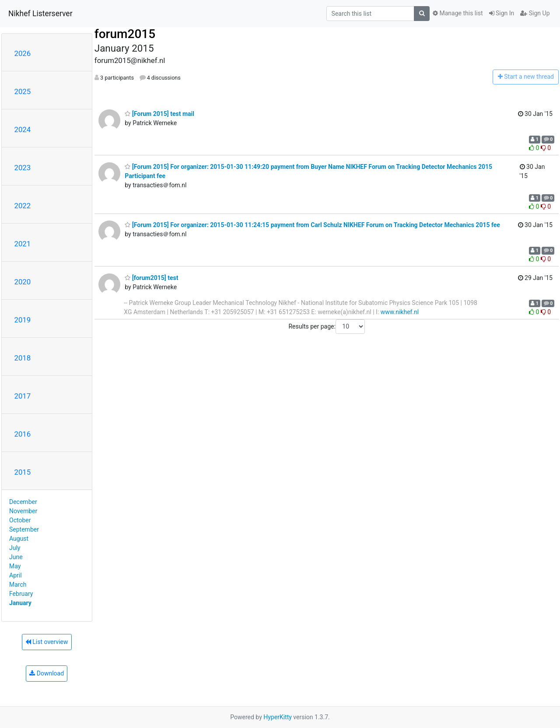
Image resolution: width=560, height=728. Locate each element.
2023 (23, 168)
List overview (47, 642)
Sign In (502, 13)
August (19, 539)
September (24, 529)
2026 (23, 53)
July (15, 548)
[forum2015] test (151, 278)
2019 (23, 320)
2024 (23, 129)
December (23, 502)
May (15, 566)
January (20, 603)
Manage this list (458, 13)
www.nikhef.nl (400, 312)
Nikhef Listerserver (40, 14)
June (16, 557)
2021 (23, 244)
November (23, 511)
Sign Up (535, 13)
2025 (23, 91)
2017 (23, 396)
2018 (23, 358)
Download (47, 673)
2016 (23, 434)
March (18, 584)
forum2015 (125, 34)
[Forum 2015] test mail (159, 114)
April (16, 575)
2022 (23, 206)
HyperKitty (278, 717)
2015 (23, 472)
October (20, 520)
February (21, 594)
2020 (23, 282)
